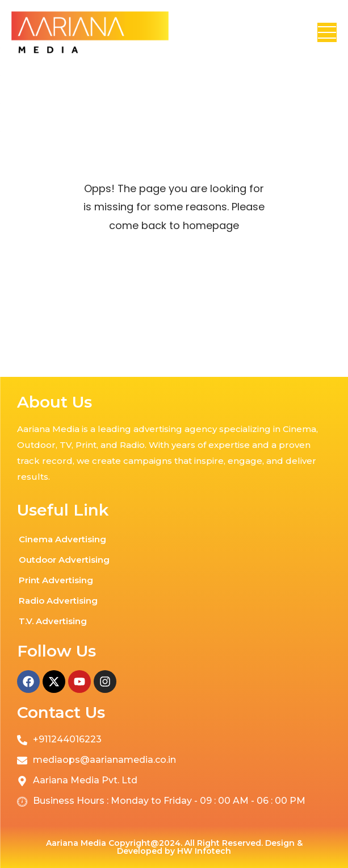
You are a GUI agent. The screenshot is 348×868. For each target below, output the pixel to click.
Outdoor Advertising (64, 560)
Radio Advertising (58, 601)
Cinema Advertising (62, 539)
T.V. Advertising (53, 621)
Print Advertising (56, 580)
